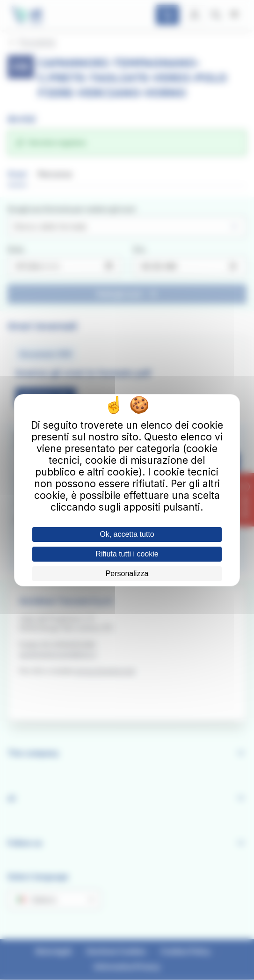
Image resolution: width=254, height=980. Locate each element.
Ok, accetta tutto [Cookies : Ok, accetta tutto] (127, 534)
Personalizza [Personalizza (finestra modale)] (127, 574)
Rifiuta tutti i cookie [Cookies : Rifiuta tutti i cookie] (127, 554)
